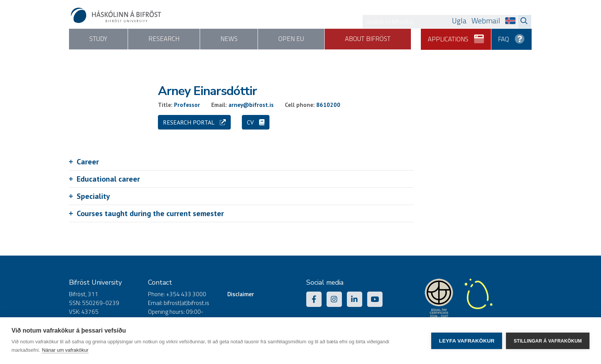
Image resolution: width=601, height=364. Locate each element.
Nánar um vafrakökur (65, 350)
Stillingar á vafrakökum (548, 341)
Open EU (305, 39)
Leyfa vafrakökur (467, 341)
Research (169, 39)
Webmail (486, 20)
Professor (187, 105)
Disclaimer (241, 294)
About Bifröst (385, 39)
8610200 (328, 105)
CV (256, 122)
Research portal (194, 122)
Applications (456, 36)
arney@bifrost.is (251, 105)
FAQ (512, 36)
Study (100, 39)
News (238, 39)
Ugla (459, 20)
